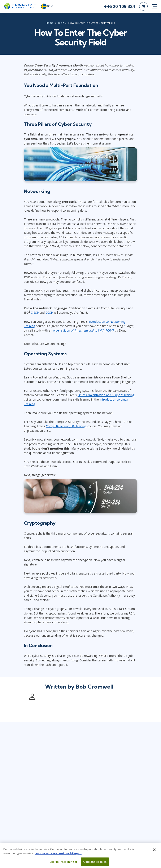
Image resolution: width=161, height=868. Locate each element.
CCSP (49, 313)
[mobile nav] (154, 6)
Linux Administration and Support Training (106, 395)
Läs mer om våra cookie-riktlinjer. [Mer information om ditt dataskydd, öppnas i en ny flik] (58, 855)
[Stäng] (154, 851)
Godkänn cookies (95, 863)
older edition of (84, 330)
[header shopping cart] (143, 6)
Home (50, 23)
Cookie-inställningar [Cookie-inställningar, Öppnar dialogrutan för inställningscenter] (63, 863)
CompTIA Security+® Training (66, 426)
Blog (61, 23)
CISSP (35, 313)
